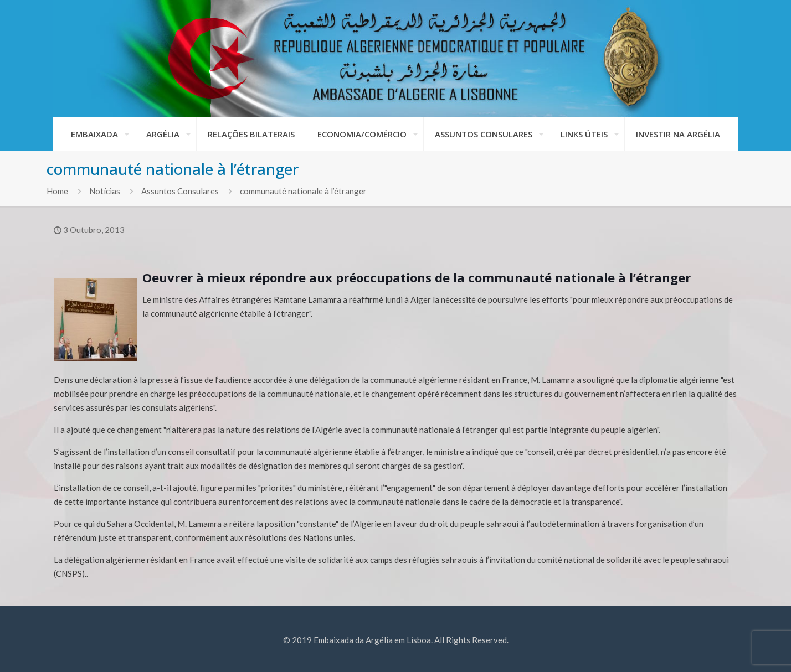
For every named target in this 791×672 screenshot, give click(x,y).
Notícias (105, 191)
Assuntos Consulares (180, 191)
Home (57, 191)
